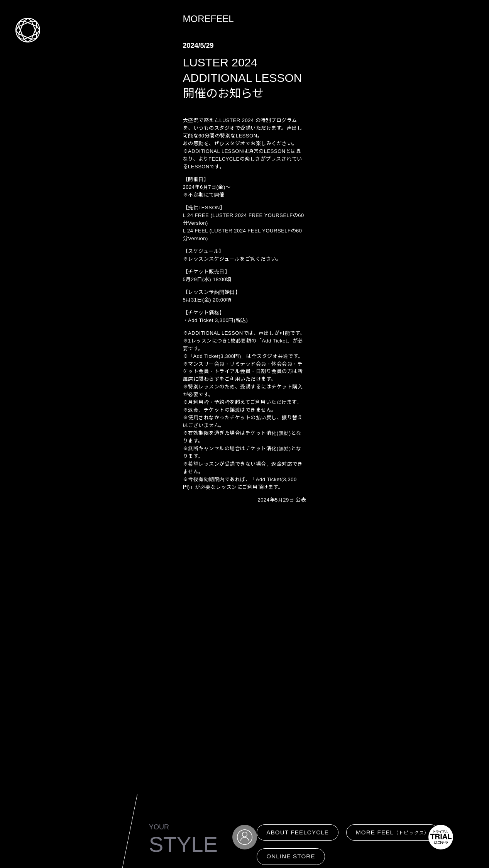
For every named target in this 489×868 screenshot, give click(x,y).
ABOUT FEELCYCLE (298, 832)
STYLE (183, 844)
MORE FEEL (393, 832)
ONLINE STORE (291, 856)
